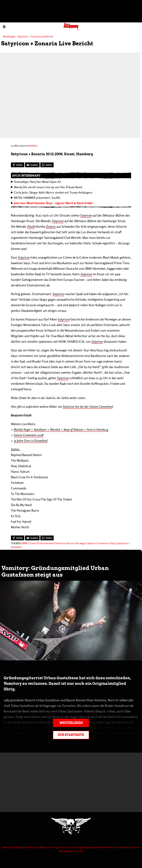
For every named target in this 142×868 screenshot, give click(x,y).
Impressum (65, 847)
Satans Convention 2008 (29, 435)
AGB (81, 851)
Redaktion (33, 146)
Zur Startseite (71, 735)
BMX (25, 543)
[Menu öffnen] (4, 27)
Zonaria (51, 226)
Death (31, 226)
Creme (33, 543)
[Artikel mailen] (32, 165)
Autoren (135, 847)
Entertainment (46, 543)
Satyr (113, 543)
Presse (117, 847)
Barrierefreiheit (104, 847)
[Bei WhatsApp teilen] (47, 165)
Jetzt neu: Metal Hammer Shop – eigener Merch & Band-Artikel (53, 203)
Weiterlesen (71, 723)
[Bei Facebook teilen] (18, 165)
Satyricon (86, 215)
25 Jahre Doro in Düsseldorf (31, 441)
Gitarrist (61, 543)
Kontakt (126, 847)
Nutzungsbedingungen (84, 847)
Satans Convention (98, 543)
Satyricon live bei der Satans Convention (88, 406)
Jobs (75, 851)
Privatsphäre (32, 847)
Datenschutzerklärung (13, 847)
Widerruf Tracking (49, 847)
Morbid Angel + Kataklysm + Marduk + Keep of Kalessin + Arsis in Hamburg (61, 429)
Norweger (81, 543)
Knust (71, 543)
